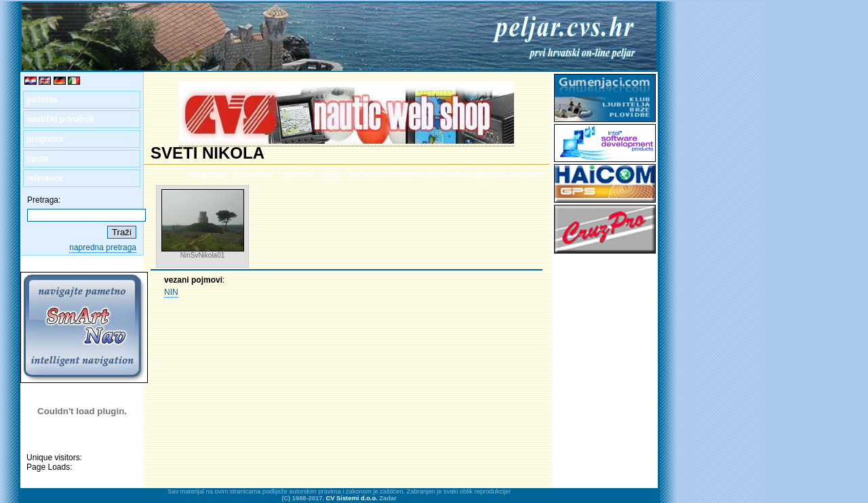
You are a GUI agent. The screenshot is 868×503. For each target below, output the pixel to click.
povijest (297, 174)
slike (331, 174)
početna (42, 100)
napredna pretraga (103, 247)
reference (45, 178)
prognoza (45, 139)
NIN (171, 292)
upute (38, 159)
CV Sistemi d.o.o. (352, 498)
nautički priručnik (60, 119)
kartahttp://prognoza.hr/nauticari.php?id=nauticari (446, 174)
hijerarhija (254, 174)
